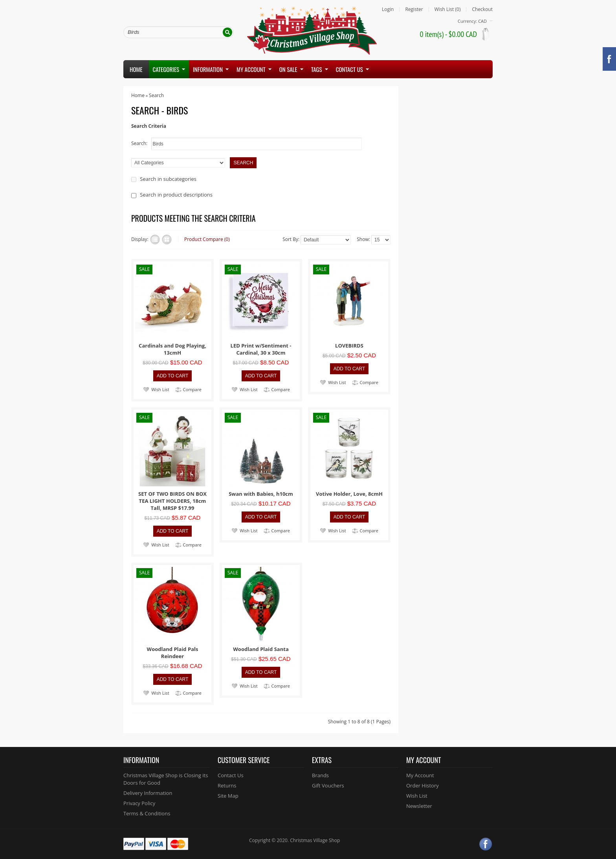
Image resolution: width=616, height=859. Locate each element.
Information (208, 69)
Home (136, 69)
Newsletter (419, 806)
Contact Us (231, 775)
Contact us (349, 69)
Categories (166, 69)
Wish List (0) (448, 9)
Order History (423, 785)
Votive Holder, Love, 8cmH (349, 494)
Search (156, 95)
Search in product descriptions (176, 195)
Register (414, 9)
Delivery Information (148, 793)
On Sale (288, 69)
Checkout (482, 9)
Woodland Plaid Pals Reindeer (173, 653)
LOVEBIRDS (349, 346)
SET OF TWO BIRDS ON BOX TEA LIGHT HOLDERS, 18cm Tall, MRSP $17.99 (172, 501)
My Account (420, 775)
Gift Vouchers (328, 785)
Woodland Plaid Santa (261, 649)
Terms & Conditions (147, 813)
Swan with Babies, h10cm (261, 494)
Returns (227, 785)
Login (388, 9)
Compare (192, 389)
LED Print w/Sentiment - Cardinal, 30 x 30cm (261, 349)
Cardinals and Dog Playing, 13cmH (172, 349)
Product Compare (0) (207, 239)
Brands (320, 775)
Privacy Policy (139, 803)
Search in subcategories (168, 179)
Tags (317, 69)
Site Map (228, 796)
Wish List (160, 389)
